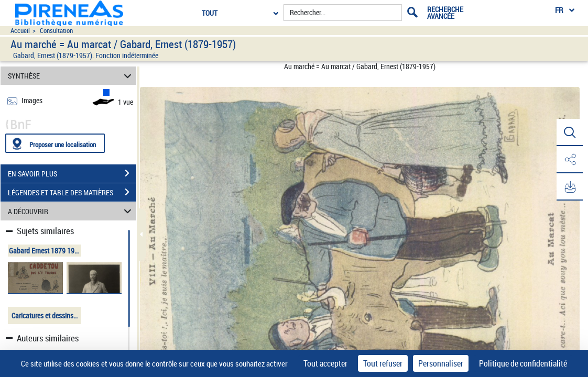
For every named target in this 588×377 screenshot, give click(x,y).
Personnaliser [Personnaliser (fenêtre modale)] (441, 363)
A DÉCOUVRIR (71, 211)
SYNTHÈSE (71, 76)
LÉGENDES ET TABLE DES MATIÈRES (72, 192)
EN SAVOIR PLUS (72, 173)
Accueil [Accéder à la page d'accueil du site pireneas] (20, 31)
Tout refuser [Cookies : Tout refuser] (383, 363)
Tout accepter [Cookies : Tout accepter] (325, 363)
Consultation (56, 31)
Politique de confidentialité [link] (523, 363)
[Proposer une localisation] (55, 143)
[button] (570, 132)
